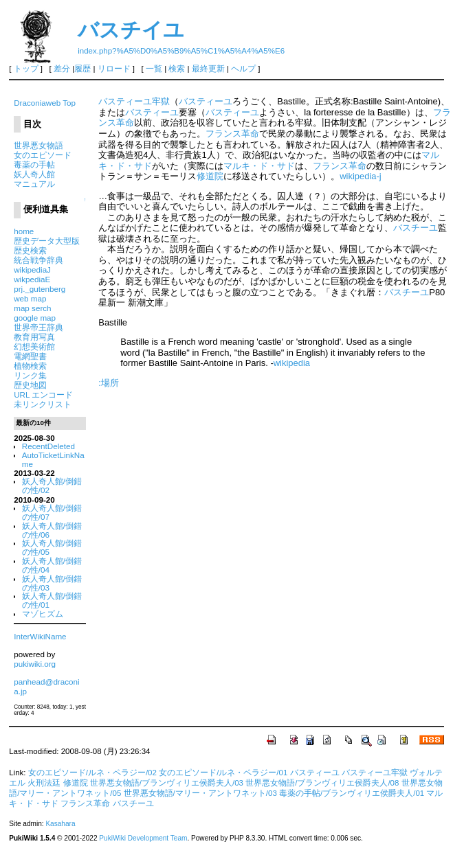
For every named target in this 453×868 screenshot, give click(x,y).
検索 (177, 69)
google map (35, 318)
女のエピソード (43, 155)
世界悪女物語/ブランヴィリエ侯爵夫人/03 (167, 783)
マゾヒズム (43, 614)
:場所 (109, 383)
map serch (32, 308)
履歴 (82, 69)
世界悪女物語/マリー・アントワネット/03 (200, 793)
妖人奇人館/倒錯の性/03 (52, 583)
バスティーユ (206, 101)
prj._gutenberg (40, 289)
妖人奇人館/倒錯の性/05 (52, 547)
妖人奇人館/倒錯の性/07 (52, 512)
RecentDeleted (48, 446)
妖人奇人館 (34, 174)
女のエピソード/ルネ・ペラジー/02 (92, 773)
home (24, 231)
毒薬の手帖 (34, 164)
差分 (62, 69)
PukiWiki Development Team (143, 838)
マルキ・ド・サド (259, 166)
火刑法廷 (44, 783)
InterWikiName (40, 636)
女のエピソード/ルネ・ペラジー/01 (223, 773)
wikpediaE (32, 279)
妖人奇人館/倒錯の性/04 (52, 565)
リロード (114, 69)
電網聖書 (30, 356)
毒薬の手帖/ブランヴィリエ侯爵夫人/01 (352, 793)
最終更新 (208, 69)
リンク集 (30, 375)
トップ (26, 69)
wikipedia (292, 363)
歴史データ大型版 (47, 241)
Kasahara (60, 824)
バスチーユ (416, 228)
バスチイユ (131, 30)
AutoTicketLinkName (53, 459)
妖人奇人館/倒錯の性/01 (52, 600)
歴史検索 (30, 250)
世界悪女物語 (38, 145)
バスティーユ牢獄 (134, 101)
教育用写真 (34, 337)
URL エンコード (43, 395)
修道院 (210, 176)
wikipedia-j (360, 176)
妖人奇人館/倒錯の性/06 (52, 530)
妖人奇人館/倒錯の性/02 (52, 486)
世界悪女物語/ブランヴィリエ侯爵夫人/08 (322, 783)
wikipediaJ (32, 270)
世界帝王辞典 (38, 327)
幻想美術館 (34, 346)
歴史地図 (30, 385)
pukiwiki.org (35, 664)
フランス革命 (232, 134)
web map (30, 298)
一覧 (154, 69)
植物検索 (30, 366)
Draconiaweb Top (45, 103)
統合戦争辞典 (38, 260)
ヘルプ (243, 69)
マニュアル (34, 184)
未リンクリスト (43, 404)
